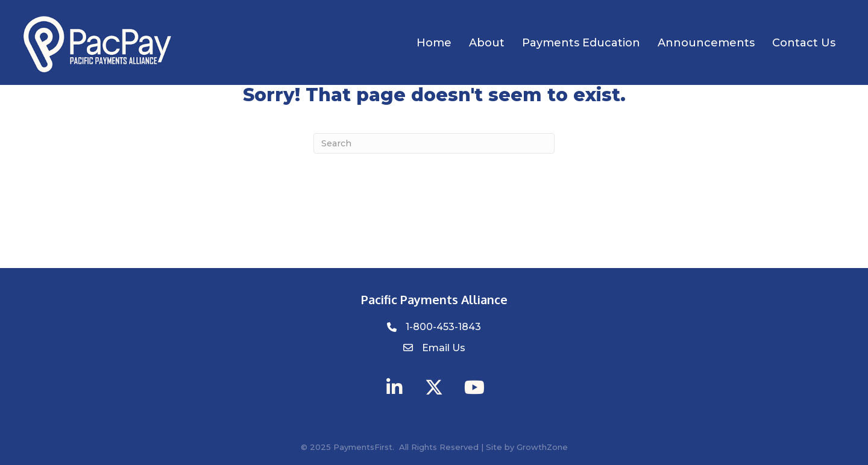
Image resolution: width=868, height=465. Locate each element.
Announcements (706, 43)
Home (434, 43)
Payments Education (581, 43)
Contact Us (804, 43)
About (487, 43)
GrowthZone (542, 447)
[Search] (434, 143)
